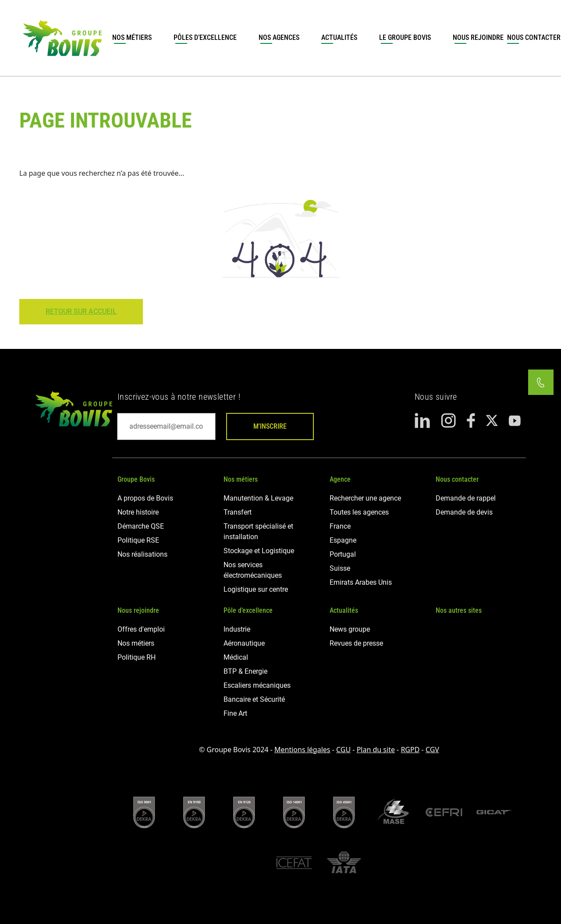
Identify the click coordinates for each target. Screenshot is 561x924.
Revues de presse (356, 643)
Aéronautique (244, 643)
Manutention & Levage (258, 498)
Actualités (339, 37)
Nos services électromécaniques (253, 570)
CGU (343, 750)
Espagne (343, 540)
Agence (340, 479)
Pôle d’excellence (248, 610)
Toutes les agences (359, 512)
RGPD (410, 750)
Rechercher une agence (365, 498)
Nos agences (279, 37)
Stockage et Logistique (259, 551)
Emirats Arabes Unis (361, 582)
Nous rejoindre (478, 37)
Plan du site (376, 750)
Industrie (237, 629)
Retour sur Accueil (81, 311)
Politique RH (137, 657)
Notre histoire (138, 512)
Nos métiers (132, 37)
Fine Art (235, 713)
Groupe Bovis (136, 479)
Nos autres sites (459, 610)
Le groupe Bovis (405, 37)
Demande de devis (464, 512)
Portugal (343, 554)
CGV (432, 750)
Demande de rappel (466, 498)
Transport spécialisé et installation (258, 531)
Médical (236, 657)
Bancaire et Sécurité (254, 699)
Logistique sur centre (256, 589)
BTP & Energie (245, 671)
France (340, 526)
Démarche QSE (141, 526)
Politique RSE (138, 540)
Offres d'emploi (141, 629)
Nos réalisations (142, 554)
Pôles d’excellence (205, 37)
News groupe (350, 629)
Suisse (340, 568)
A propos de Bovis (145, 498)
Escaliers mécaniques (257, 685)
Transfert (238, 512)
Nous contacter (457, 479)
